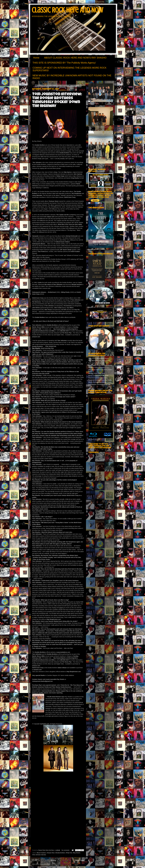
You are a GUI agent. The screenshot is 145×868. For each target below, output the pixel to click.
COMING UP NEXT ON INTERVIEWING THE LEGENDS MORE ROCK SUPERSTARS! (70, 69)
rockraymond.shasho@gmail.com (42, 681)
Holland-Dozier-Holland (62, 242)
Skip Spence (68, 172)
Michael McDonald (72, 236)
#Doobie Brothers (60, 853)
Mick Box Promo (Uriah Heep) (97, 373)
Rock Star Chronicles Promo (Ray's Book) (100, 380)
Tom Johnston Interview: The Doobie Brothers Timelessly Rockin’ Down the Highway (57, 100)
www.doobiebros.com (64, 652)
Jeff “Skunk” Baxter (66, 250)
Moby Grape (61, 176)
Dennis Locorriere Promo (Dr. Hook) (98, 376)
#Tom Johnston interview (39, 855)
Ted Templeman (76, 193)
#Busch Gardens (41, 853)
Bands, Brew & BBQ (39, 327)
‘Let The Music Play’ (66, 333)
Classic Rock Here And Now (67, 10)
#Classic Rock (51, 853)
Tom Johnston (37, 162)
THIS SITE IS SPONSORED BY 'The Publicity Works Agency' (64, 63)
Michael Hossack (77, 284)
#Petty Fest (69, 853)
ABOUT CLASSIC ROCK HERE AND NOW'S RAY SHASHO (75, 58)
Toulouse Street (53, 201)
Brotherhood (52, 292)
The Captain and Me (63, 215)
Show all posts (75, 86)
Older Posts (80, 860)
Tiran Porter (41, 251)
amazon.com (36, 337)
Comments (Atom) (45, 864)
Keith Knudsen (75, 251)
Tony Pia (77, 310)
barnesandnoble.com (49, 691)
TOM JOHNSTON (51, 346)
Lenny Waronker (37, 195)
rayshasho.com (45, 724)
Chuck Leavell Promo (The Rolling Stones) (100, 365)
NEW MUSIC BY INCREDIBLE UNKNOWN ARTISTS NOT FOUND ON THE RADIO (72, 77)
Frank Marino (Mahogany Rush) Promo (99, 361)
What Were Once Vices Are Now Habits (70, 224)
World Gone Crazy (70, 197)
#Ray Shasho (76, 853)
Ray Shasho (36, 348)
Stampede (36, 236)
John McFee (36, 259)
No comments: (66, 850)
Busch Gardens (60, 327)
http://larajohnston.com (54, 619)
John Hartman (78, 174)
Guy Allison (70, 308)
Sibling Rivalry (65, 292)
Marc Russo (48, 310)
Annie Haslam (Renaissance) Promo (98, 358)
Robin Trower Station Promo (96, 363)
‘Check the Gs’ (65, 685)
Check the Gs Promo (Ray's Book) (98, 378)
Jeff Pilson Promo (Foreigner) (97, 367)
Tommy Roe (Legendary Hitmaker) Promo (100, 382)
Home (36, 58)
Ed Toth (64, 310)
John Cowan (58, 308)
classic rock (51, 217)
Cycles (40, 283)
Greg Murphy (75, 178)
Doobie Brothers (40, 145)
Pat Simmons (68, 306)
